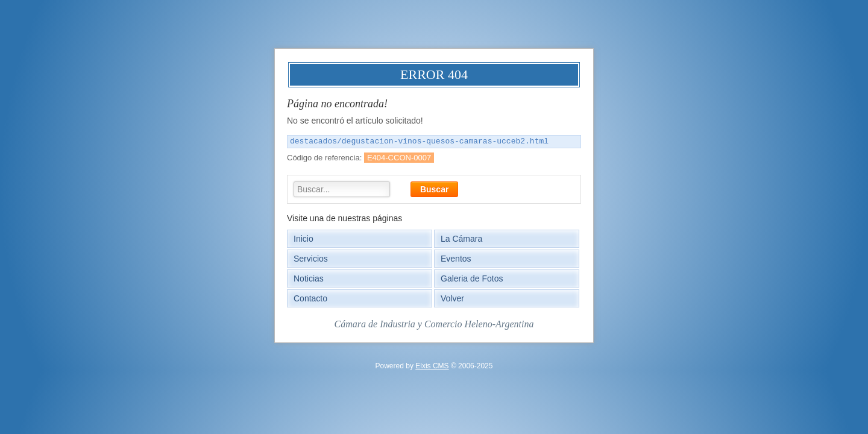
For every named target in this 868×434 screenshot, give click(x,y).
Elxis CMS (432, 366)
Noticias (309, 278)
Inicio (303, 239)
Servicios (311, 259)
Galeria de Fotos (472, 278)
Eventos (456, 259)
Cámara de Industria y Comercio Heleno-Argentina (434, 324)
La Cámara (461, 239)
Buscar (434, 189)
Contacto (310, 298)
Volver (452, 298)
